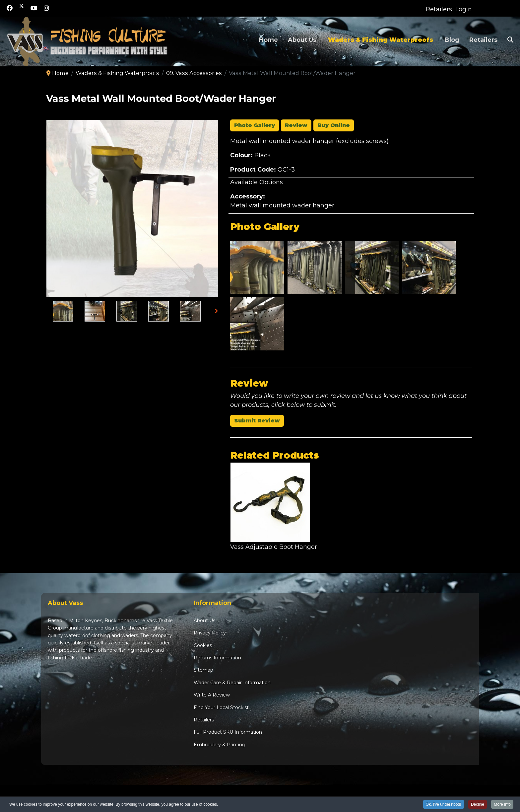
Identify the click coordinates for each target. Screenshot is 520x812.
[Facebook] (10, 8)
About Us (302, 40)
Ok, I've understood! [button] (444, 805)
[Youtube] (34, 8)
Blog (452, 40)
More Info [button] (502, 805)
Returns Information (217, 658)
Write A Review (212, 695)
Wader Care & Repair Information (232, 683)
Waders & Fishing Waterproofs (381, 40)
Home (268, 40)
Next (218, 312)
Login (464, 9)
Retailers (439, 9)
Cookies (203, 645)
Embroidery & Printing (220, 745)
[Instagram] (46, 8)
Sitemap (203, 670)
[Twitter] (22, 8)
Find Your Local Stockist (221, 707)
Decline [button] (478, 805)
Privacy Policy (210, 633)
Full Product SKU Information (228, 732)
